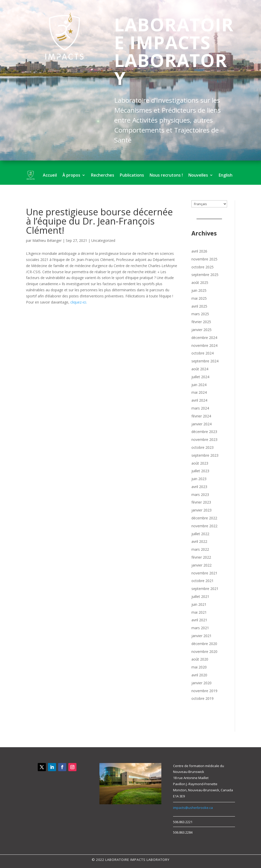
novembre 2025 (204, 259)
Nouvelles (198, 175)
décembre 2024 (204, 338)
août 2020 (200, 659)
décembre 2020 (204, 644)
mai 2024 (199, 392)
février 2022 (201, 557)
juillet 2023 (200, 471)
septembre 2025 (205, 275)
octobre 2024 (203, 353)
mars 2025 (200, 314)
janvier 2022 (201, 565)
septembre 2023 (205, 455)
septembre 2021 (205, 589)
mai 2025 (199, 298)
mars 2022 (200, 549)
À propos (71, 175)
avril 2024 (199, 400)
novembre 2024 (204, 345)
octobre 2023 (203, 447)
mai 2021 (199, 612)
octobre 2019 (203, 698)
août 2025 (200, 282)
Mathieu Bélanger (47, 240)
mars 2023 (200, 495)
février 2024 (201, 416)
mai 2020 (199, 667)
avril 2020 (199, 675)
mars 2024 (200, 408)
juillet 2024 (200, 377)
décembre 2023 (204, 432)
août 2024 (200, 369)
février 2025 (201, 322)
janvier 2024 (201, 424)
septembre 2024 (205, 361)
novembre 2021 (204, 573)
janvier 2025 (201, 330)
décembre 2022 (204, 518)
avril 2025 (199, 306)
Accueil (50, 175)
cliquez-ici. (79, 302)
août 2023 (200, 463)
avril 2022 (199, 541)
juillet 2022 (200, 534)
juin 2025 (199, 290)
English (226, 175)
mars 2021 (200, 628)
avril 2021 (199, 620)
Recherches (103, 175)
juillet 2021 (200, 596)
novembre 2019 (204, 691)
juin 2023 (199, 479)
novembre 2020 (204, 652)
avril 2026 (199, 251)
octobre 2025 (203, 267)
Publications (132, 175)
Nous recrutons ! (166, 175)
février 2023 (201, 502)
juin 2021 (199, 604)
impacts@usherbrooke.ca (193, 808)
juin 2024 (199, 385)
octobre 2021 (203, 581)
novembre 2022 (204, 526)
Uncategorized (103, 240)
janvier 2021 (201, 636)
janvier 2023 (201, 510)
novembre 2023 (204, 439)
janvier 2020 (201, 683)
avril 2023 (199, 487)
